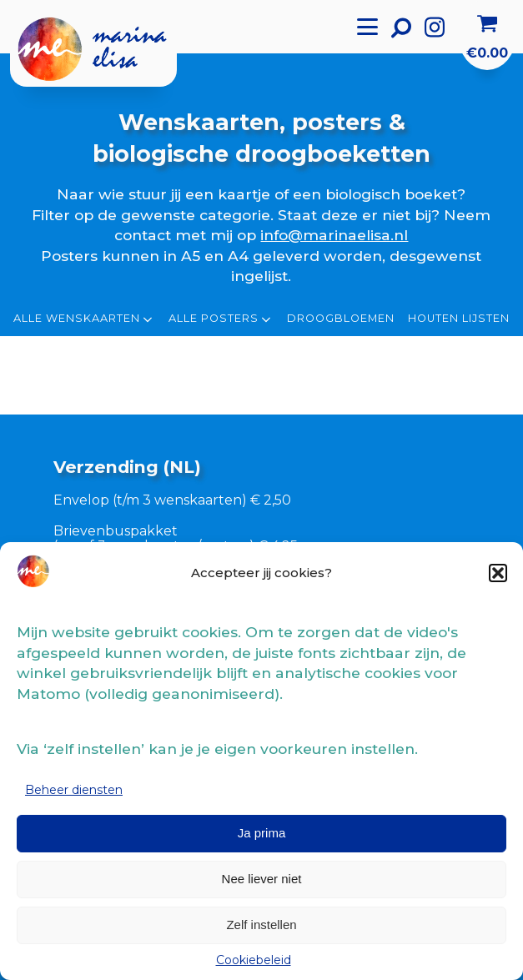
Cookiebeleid (254, 960)
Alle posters (221, 319)
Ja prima (262, 833)
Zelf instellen (261, 925)
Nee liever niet (262, 879)
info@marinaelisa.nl (334, 235)
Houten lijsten (459, 319)
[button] (498, 573)
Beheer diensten (74, 790)
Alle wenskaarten (84, 319)
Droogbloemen (341, 319)
